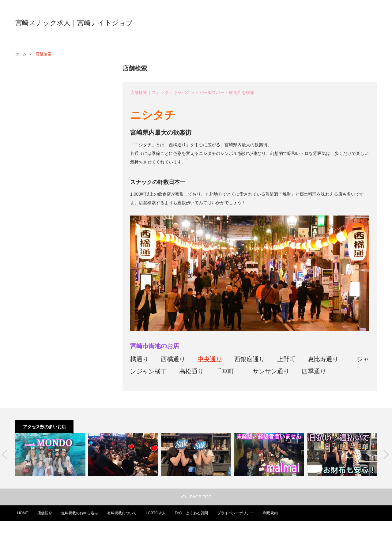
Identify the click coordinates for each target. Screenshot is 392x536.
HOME (21, 513)
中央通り (210, 359)
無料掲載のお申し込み (78, 513)
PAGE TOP (196, 497)
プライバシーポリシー (236, 513)
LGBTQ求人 (155, 513)
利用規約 (271, 513)
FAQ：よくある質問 (191, 513)
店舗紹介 (43, 513)
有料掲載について (121, 513)
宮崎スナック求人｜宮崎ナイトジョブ (74, 23)
